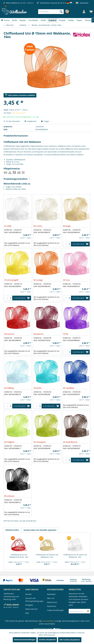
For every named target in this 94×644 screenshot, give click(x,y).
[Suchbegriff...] (51, 12)
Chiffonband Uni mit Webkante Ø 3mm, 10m (19, 556)
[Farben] (88, 20)
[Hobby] (71, 20)
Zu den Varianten (12, 121)
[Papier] (79, 20)
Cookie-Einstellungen (55, 610)
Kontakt (28, 594)
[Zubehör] (53, 20)
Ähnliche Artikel (12, 530)
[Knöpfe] (62, 20)
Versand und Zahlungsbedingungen (34, 600)
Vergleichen (31, 121)
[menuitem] (55, 12)
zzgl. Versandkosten (19, 113)
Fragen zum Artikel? (13, 187)
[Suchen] (61, 12)
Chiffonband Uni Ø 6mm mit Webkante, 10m (47, 556)
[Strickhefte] (33, 20)
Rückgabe (29, 605)
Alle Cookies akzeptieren (70, 640)
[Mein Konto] (84, 12)
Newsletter (82, 3)
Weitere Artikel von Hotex (15, 189)
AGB (27, 613)
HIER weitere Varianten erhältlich (20, 95)
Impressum (52, 606)
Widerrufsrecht (31, 609)
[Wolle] (15, 20)
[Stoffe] (43, 20)
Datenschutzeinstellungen (25, 640)
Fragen (45, 121)
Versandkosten (31, 521)
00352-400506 (11, 3)
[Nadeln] (23, 20)
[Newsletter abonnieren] (88, 611)
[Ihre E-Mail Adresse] (77, 611)
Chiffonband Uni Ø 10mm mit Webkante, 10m (75, 556)
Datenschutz (52, 602)
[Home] (5, 20)
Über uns (51, 598)
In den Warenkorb (80, 244)
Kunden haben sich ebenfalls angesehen (40, 530)
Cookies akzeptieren (47, 640)
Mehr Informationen (47, 635)
